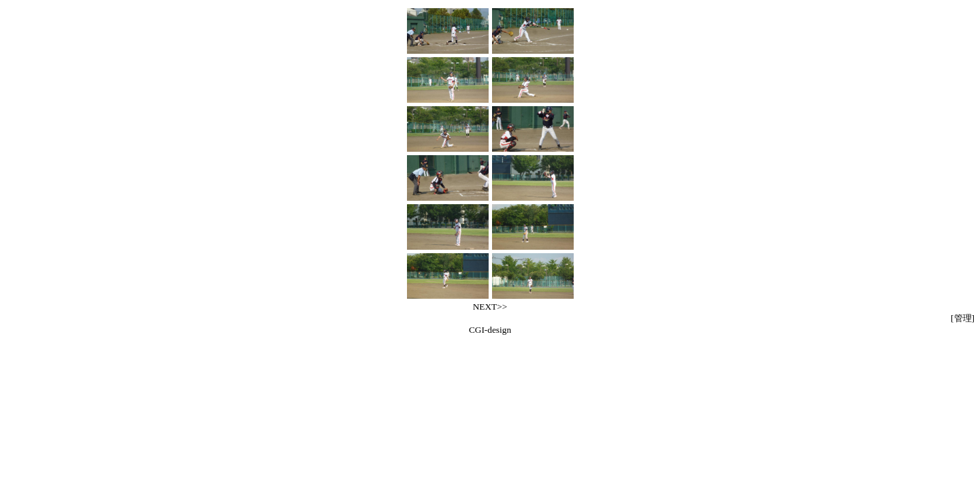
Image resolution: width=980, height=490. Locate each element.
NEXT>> (490, 307)
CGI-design (490, 330)
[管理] (963, 318)
